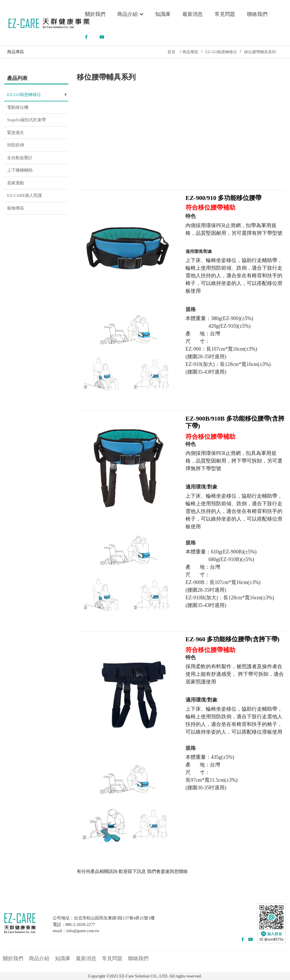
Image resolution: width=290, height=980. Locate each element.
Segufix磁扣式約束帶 (26, 120)
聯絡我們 (257, 14)
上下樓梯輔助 (20, 170)
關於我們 (95, 14)
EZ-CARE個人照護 (24, 195)
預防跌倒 (16, 145)
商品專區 (190, 52)
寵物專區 (16, 208)
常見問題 (225, 14)
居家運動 (16, 183)
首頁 (171, 52)
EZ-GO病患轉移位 (221, 52)
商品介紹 (130, 14)
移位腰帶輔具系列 (260, 52)
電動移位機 (18, 107)
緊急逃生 (16, 133)
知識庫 (163, 14)
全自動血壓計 (20, 158)
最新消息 (193, 14)
